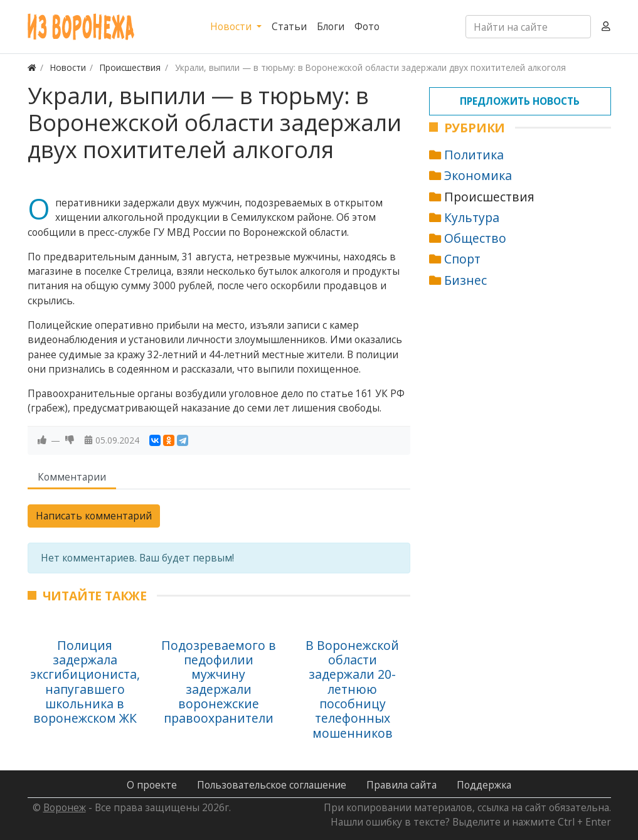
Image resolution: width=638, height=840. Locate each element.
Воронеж (65, 807)
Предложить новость (520, 101)
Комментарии (72, 477)
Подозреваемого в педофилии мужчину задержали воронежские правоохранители (219, 682)
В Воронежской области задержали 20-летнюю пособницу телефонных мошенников (352, 689)
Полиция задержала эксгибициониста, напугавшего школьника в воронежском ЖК (85, 682)
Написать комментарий (94, 516)
